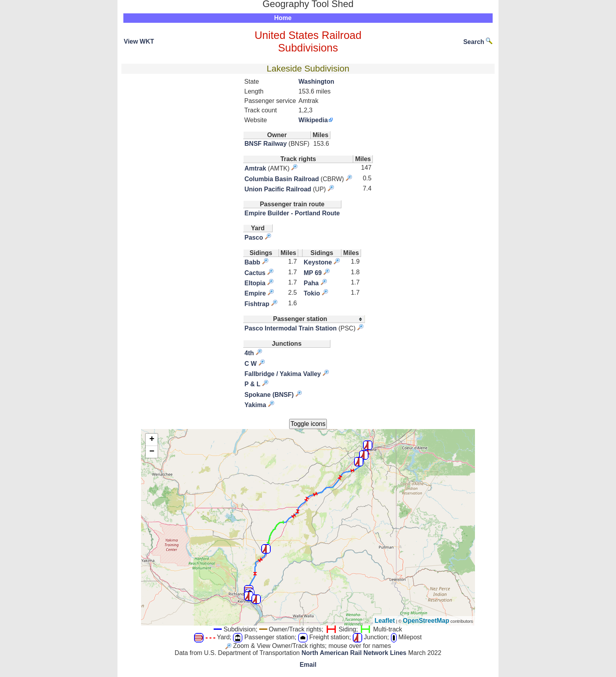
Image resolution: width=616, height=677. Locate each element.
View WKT (139, 41)
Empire (255, 293)
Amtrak (255, 168)
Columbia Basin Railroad (281, 179)
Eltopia (255, 283)
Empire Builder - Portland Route (292, 213)
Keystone (318, 262)
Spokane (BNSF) (269, 395)
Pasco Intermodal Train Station (291, 328)
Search (478, 42)
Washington (316, 82)
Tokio (312, 293)
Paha (311, 283)
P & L (252, 384)
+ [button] (152, 440)
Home (283, 18)
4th (249, 353)
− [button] (152, 452)
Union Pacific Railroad (278, 189)
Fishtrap (257, 304)
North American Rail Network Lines (354, 653)
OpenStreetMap (426, 621)
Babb (252, 262)
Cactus (255, 273)
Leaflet (385, 621)
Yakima (255, 405)
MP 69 (313, 273)
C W (250, 364)
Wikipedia (313, 120)
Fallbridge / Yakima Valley (282, 374)
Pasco (254, 238)
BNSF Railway (266, 144)
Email (308, 665)
